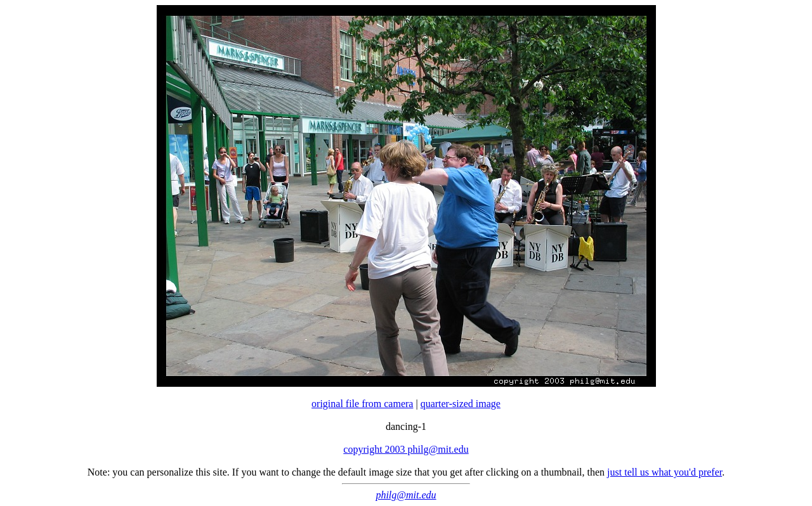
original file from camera (362, 404)
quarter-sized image (461, 404)
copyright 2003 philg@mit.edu (406, 449)
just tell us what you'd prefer (665, 472)
